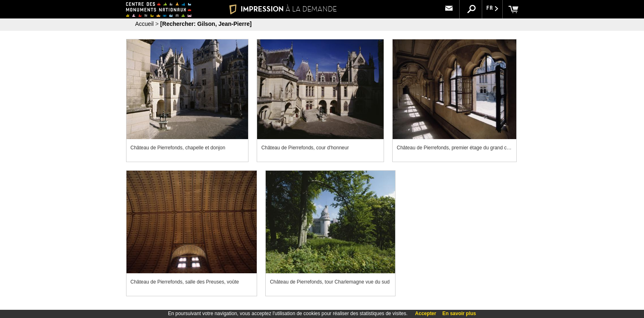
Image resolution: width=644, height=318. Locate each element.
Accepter (426, 313)
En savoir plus (459, 313)
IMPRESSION (283, 9)
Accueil (144, 24)
